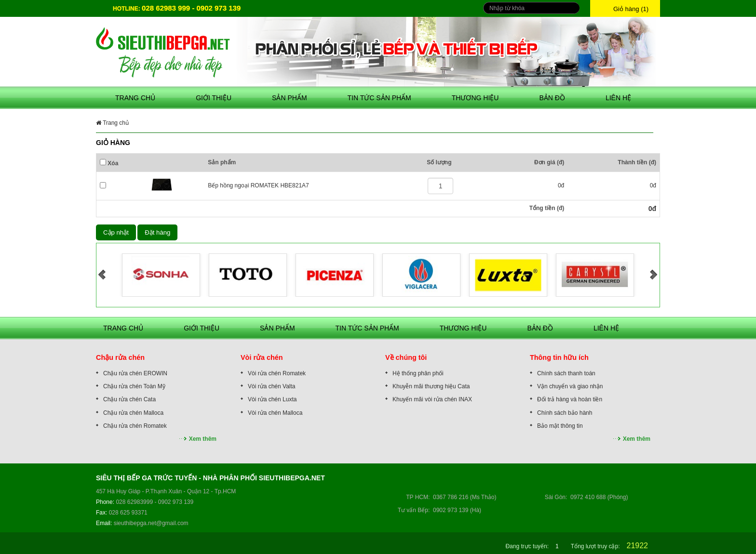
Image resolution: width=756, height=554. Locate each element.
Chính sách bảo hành (565, 413)
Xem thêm (203, 439)
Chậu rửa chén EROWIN (135, 373)
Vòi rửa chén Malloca (275, 413)
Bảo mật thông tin (560, 426)
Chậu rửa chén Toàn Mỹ (134, 386)
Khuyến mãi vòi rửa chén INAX (432, 399)
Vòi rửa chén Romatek (277, 373)
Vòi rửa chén (262, 357)
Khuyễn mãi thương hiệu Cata (431, 386)
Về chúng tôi (406, 357)
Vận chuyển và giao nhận (570, 386)
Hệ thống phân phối (418, 373)
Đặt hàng (157, 232)
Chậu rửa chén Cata (129, 399)
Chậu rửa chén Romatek (135, 426)
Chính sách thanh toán (566, 373)
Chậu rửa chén (120, 357)
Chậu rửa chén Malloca (133, 413)
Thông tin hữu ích (559, 357)
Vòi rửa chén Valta (272, 386)
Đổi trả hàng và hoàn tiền (570, 399)
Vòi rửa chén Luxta (272, 399)
